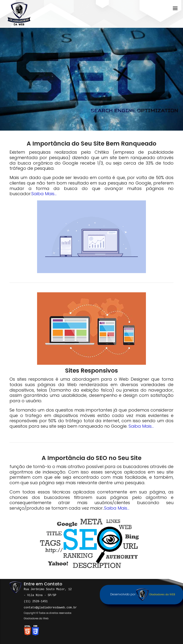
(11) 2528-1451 (36, 601)
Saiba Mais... (44, 194)
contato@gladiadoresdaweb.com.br (50, 607)
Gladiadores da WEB (156, 594)
